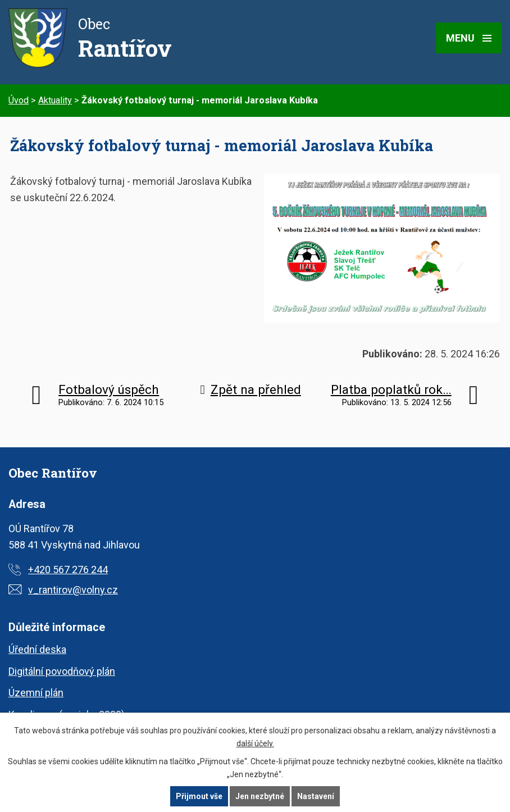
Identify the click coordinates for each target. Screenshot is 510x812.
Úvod (19, 100)
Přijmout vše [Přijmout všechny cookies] (199, 796)
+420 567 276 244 (68, 570)
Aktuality (55, 100)
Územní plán (36, 693)
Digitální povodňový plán (62, 671)
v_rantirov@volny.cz (73, 590)
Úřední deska (37, 649)
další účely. (255, 743)
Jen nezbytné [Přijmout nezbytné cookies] (260, 796)
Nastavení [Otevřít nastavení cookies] (316, 796)
